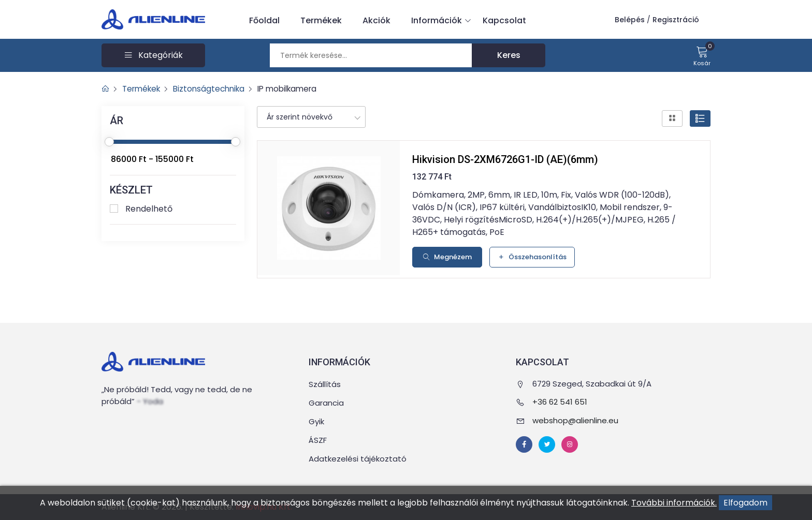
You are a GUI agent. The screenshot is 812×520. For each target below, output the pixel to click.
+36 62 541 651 (560, 402)
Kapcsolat (504, 20)
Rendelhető (149, 209)
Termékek (321, 20)
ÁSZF (318, 440)
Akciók (376, 20)
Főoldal (264, 20)
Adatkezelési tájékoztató (358, 459)
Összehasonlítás (532, 257)
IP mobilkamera (298, 89)
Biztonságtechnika (215, 89)
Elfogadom (745, 503)
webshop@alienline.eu (575, 420)
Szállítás (325, 384)
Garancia (326, 403)
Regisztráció (676, 20)
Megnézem (447, 257)
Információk (439, 21)
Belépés (630, 20)
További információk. (674, 503)
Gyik (316, 421)
